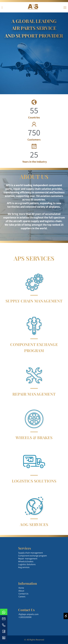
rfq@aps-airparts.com (28, 614)
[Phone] (4, 625)
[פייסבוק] (2, 7)
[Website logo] (33, 7)
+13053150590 (25, 617)
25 (34, 154)
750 (34, 132)
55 (34, 110)
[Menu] (65, 7)
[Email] (4, 619)
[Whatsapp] (4, 612)
